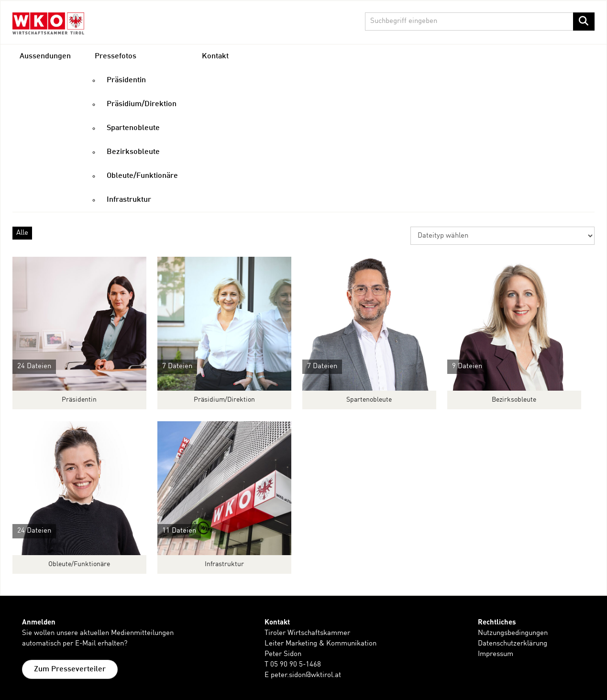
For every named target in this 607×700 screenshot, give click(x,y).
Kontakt (215, 56)
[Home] (48, 23)
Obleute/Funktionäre (142, 176)
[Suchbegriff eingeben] (480, 22)
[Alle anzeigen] (79, 324)
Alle (22, 233)
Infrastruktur (129, 200)
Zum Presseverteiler (70, 669)
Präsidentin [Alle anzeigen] (79, 400)
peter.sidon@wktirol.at (306, 675)
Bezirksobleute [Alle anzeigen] (514, 400)
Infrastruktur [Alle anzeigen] (224, 564)
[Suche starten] (584, 22)
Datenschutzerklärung (513, 644)
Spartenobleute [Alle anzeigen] (369, 400)
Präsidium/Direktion (142, 104)
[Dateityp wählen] (502, 236)
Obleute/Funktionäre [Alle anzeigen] (79, 564)
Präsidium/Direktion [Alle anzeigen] (224, 400)
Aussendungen (45, 56)
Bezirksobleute (133, 152)
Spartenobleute (133, 128)
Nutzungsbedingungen (513, 633)
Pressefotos (116, 56)
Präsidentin (126, 80)
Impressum (496, 654)
